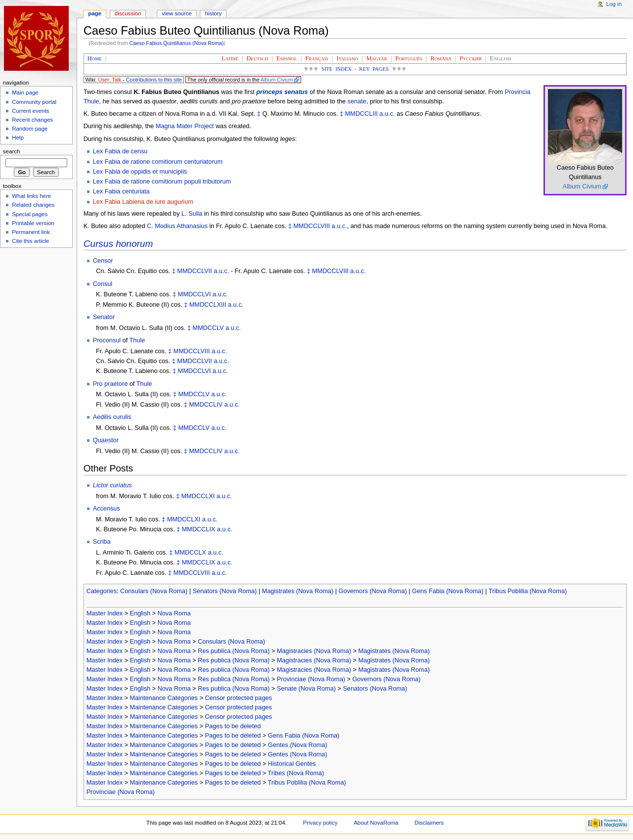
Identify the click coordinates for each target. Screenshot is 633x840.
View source (177, 13)
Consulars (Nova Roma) (154, 591)
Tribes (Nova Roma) (296, 773)
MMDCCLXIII (208, 305)
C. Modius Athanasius (177, 226)
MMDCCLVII (194, 271)
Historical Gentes (292, 764)
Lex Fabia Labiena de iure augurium (143, 202)
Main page (25, 93)
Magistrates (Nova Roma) (298, 591)
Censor (103, 261)
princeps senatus (282, 92)
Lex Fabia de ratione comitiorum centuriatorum (158, 162)
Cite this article (30, 241)
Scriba (102, 542)
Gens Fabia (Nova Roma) (448, 591)
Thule (137, 340)
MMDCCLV (208, 328)
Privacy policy (320, 823)
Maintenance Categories (164, 698)
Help (18, 138)
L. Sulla (192, 214)
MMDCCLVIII (312, 226)
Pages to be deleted (233, 726)
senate (357, 101)
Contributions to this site (154, 80)
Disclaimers (429, 823)
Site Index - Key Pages (355, 69)
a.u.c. (387, 114)
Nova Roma (174, 613)
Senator (104, 317)
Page (95, 13)
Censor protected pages (238, 698)
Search (12, 151)
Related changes (33, 205)
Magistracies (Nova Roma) (314, 651)
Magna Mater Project (185, 126)
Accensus (107, 509)
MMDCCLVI (195, 294)
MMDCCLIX (199, 529)
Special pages (30, 214)
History (214, 13)
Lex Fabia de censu (120, 151)
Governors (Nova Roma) (373, 591)
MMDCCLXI (198, 496)
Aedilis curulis (112, 417)
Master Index (105, 613)
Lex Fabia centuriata (121, 191)
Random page (30, 129)
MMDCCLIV (206, 405)
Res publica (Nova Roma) (234, 651)
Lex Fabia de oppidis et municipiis (140, 172)
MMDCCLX (190, 553)
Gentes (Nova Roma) (298, 745)
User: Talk (110, 80)
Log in (614, 4)
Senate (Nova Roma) (306, 689)
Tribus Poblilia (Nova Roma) (528, 591)
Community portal (34, 102)
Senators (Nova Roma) (225, 591)
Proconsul (107, 340)
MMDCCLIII (362, 114)
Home (95, 58)
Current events (30, 111)
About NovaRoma (376, 823)
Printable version (33, 223)
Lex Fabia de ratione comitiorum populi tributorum (162, 182)
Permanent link (31, 232)
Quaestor (106, 440)
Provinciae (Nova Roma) (311, 679)
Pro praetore (111, 384)
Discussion (128, 13)
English (140, 613)
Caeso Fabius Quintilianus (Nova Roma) (177, 43)
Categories (102, 591)
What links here (31, 196)
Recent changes (32, 120)
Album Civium (277, 80)
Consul (103, 284)
